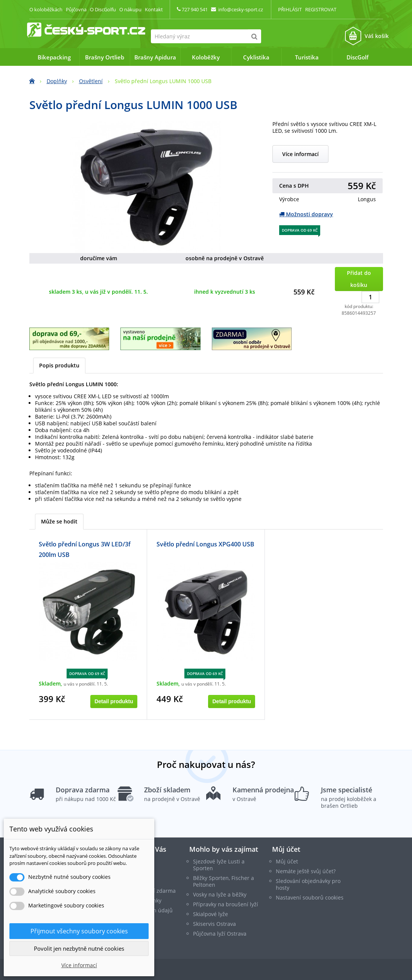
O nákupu (130, 9)
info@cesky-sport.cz (241, 9)
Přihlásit (290, 9)
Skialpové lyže (211, 914)
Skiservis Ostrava (214, 924)
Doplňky (57, 81)
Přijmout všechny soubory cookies (79, 931)
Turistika (307, 57)
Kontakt (154, 9)
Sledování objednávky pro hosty (308, 884)
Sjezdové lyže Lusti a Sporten (219, 865)
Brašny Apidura (155, 57)
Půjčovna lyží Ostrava (220, 934)
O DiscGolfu (103, 9)
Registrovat (321, 9)
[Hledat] (254, 36)
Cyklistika (256, 57)
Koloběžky (206, 57)
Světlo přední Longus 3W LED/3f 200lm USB (85, 549)
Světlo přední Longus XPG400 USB (205, 544)
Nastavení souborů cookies (310, 897)
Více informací (300, 154)
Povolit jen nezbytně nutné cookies (79, 948)
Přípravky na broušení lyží (226, 904)
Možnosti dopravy (306, 214)
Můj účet (286, 849)
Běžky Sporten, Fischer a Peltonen (223, 881)
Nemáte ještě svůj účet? (306, 871)
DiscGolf (357, 57)
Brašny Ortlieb (105, 57)
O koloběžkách (46, 9)
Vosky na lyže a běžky (220, 894)
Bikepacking (54, 57)
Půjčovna (76, 9)
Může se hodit (59, 521)
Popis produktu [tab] (59, 365)
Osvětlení (91, 81)
